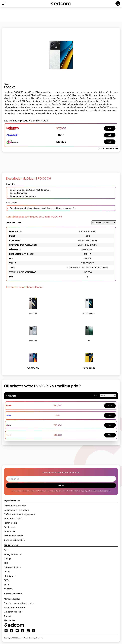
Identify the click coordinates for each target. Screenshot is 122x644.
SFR (6, 563)
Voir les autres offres (108, 148)
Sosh (6, 584)
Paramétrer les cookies (15, 607)
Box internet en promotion (16, 510)
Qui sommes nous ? (13, 612)
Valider (61, 485)
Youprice (8, 589)
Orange (7, 559)
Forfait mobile (11, 523)
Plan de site (9, 620)
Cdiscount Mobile (12, 567)
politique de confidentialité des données (96, 491)
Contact (8, 616)
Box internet (10, 527)
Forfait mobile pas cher (15, 506)
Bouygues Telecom (13, 554)
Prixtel (7, 572)
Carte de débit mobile (14, 540)
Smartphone (10, 531)
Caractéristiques (14, 223)
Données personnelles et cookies (20, 603)
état (96, 396)
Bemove (39, 638)
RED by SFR (10, 576)
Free (6, 550)
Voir (110, 128)
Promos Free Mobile (14, 519)
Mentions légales (12, 599)
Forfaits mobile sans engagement (20, 514)
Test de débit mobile (14, 536)
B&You (7, 580)
